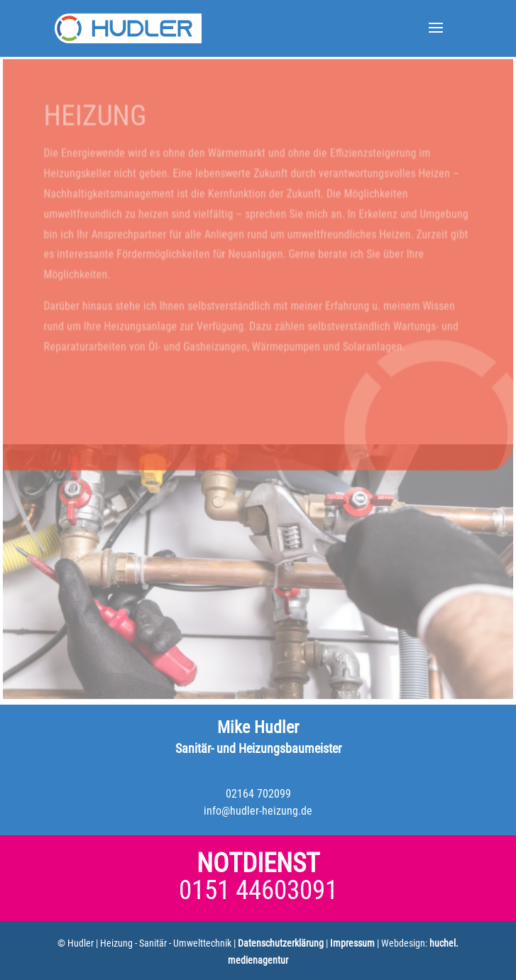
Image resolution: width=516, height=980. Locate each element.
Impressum (352, 943)
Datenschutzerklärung (281, 943)
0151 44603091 (258, 890)
